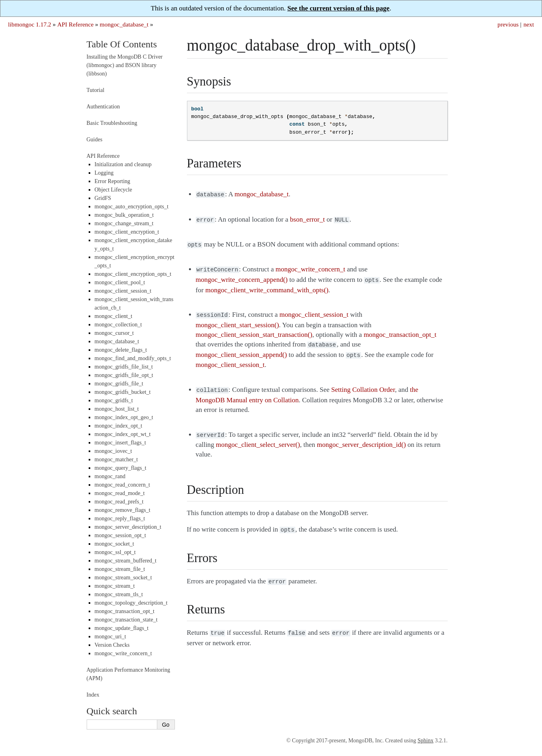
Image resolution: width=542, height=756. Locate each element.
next (529, 24)
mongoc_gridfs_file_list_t (124, 367)
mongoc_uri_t (111, 637)
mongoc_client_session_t (123, 291)
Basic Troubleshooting (112, 123)
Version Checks (112, 645)
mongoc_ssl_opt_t (115, 552)
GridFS (103, 198)
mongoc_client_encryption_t (127, 232)
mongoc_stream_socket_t (123, 578)
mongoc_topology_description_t (131, 603)
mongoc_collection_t (118, 325)
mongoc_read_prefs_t (119, 502)
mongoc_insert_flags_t (120, 443)
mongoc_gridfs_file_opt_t (124, 375)
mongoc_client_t (114, 316)
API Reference (75, 24)
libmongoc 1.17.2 (30, 24)
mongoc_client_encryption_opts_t (133, 274)
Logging (104, 173)
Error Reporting (113, 181)
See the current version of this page (338, 8)
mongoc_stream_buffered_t (126, 561)
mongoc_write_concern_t (123, 653)
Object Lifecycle (114, 190)
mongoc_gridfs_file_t (119, 384)
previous (508, 24)
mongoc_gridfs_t (114, 400)
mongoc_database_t (124, 24)
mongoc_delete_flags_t (121, 350)
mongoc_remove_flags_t (123, 510)
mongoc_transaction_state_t (126, 620)
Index (93, 695)
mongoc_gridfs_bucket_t (123, 392)
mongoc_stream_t (115, 586)
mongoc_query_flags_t (121, 468)
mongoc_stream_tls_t (119, 594)
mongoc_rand (110, 476)
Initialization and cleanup (123, 164)
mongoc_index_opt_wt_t (123, 434)
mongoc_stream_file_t (120, 569)
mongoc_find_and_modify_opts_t (133, 358)
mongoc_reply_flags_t (120, 519)
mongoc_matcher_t (116, 460)
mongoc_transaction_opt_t (125, 611)
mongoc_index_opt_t (119, 426)
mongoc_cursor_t (114, 333)
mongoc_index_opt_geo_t (124, 417)
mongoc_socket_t (115, 544)
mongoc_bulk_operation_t (124, 215)
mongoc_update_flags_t (122, 628)
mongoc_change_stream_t (124, 223)
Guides (95, 140)
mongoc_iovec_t (113, 451)
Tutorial (96, 90)
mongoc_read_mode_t (120, 493)
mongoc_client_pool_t (120, 282)
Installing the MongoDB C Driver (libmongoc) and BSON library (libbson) (125, 65)
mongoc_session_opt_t (120, 535)
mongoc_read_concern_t (122, 485)
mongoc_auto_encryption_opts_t (132, 207)
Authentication (103, 107)
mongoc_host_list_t (117, 409)
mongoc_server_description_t (128, 527)
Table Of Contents (122, 44)
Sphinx (426, 741)
